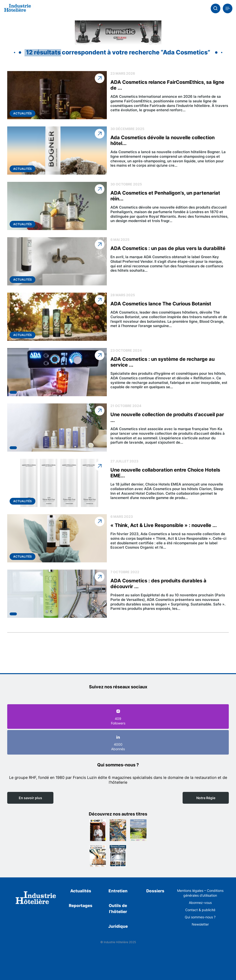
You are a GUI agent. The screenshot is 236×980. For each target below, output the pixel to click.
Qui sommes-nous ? (200, 917)
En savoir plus (30, 798)
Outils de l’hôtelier (118, 909)
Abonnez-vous (200, 903)
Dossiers (155, 891)
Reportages (81, 906)
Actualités (81, 891)
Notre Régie (206, 798)
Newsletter (200, 924)
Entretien (118, 891)
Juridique (118, 926)
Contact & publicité (200, 910)
